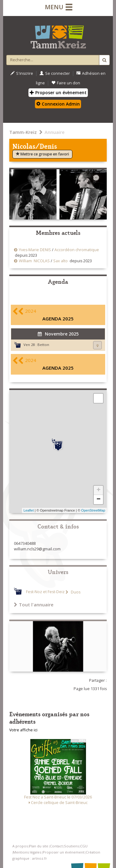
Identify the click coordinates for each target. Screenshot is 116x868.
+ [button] (99, 490)
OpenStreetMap (93, 510)
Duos (75, 592)
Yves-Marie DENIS (35, 250)
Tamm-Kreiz (23, 132)
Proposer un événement (64, 852)
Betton (43, 345)
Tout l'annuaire (34, 605)
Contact (56, 846)
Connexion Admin (58, 104)
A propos (20, 846)
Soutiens (71, 846)
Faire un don (66, 83)
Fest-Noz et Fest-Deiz (45, 592)
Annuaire (55, 132)
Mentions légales (27, 852)
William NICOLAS (34, 261)
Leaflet (29, 510)
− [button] (99, 500)
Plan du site (39, 846)
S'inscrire (22, 73)
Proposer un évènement (58, 92)
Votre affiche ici (23, 730)
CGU (84, 846)
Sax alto (60, 261)
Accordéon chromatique (77, 250)
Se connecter (55, 73)
